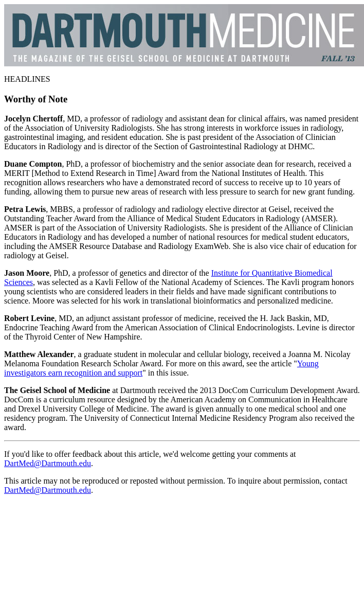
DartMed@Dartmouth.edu (48, 463)
